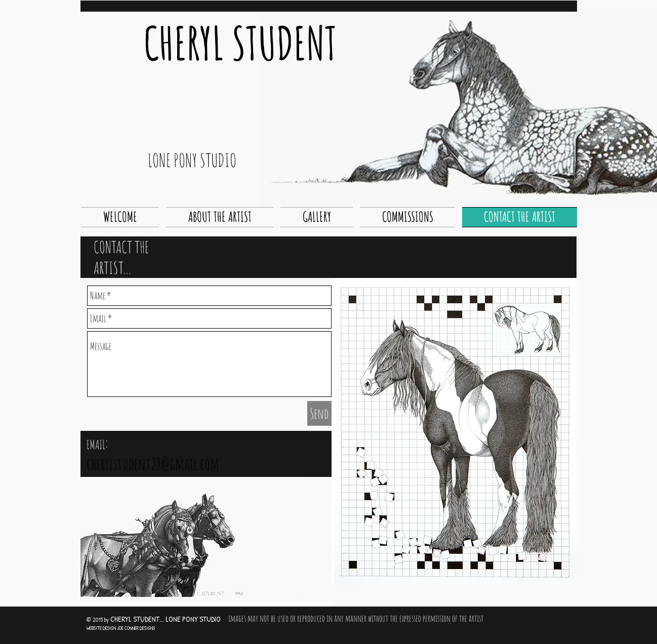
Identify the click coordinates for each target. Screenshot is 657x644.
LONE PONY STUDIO (192, 160)
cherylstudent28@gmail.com (153, 464)
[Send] (319, 413)
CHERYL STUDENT (240, 43)
